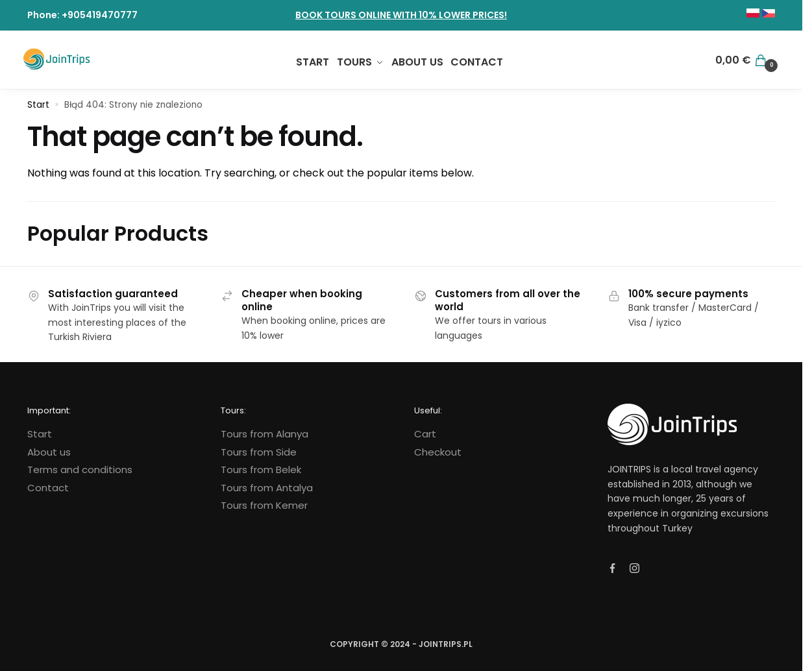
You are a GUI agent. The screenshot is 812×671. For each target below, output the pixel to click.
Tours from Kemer (264, 505)
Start (38, 105)
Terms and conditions (80, 470)
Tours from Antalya (267, 488)
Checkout (438, 452)
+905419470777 (100, 15)
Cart (425, 434)
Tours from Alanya (265, 434)
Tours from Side (259, 452)
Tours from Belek (261, 470)
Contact (48, 488)
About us (49, 452)
